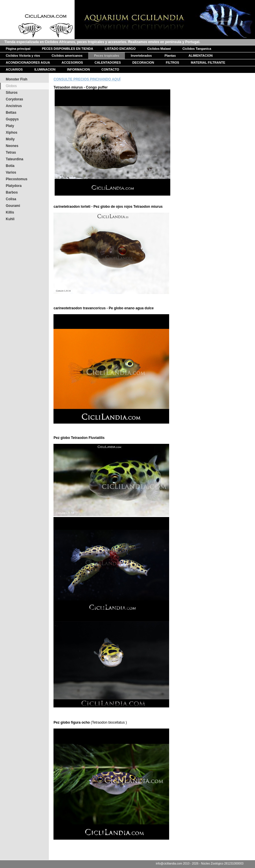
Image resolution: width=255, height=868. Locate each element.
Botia (10, 166)
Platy (10, 126)
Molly (10, 139)
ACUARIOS (14, 69)
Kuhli (10, 219)
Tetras (11, 152)
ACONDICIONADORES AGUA (28, 62)
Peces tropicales (107, 56)
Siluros (12, 93)
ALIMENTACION (201, 56)
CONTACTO (110, 69)
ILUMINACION (45, 69)
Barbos (12, 192)
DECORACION (143, 62)
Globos (11, 86)
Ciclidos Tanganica (197, 49)
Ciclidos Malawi (159, 49)
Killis (10, 212)
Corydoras (14, 99)
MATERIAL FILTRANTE (208, 62)
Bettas (11, 113)
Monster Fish (17, 79)
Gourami (13, 206)
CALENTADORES (108, 62)
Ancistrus (14, 106)
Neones (12, 146)
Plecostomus (17, 179)
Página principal (18, 49)
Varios (11, 172)
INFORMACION (78, 69)
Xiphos (12, 133)
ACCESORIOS (72, 62)
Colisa (11, 199)
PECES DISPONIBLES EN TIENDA (68, 49)
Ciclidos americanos (67, 56)
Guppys (12, 119)
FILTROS (172, 62)
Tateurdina (14, 159)
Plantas (170, 56)
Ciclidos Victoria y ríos (23, 56)
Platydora (14, 186)
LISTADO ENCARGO (120, 49)
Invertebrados (141, 56)
